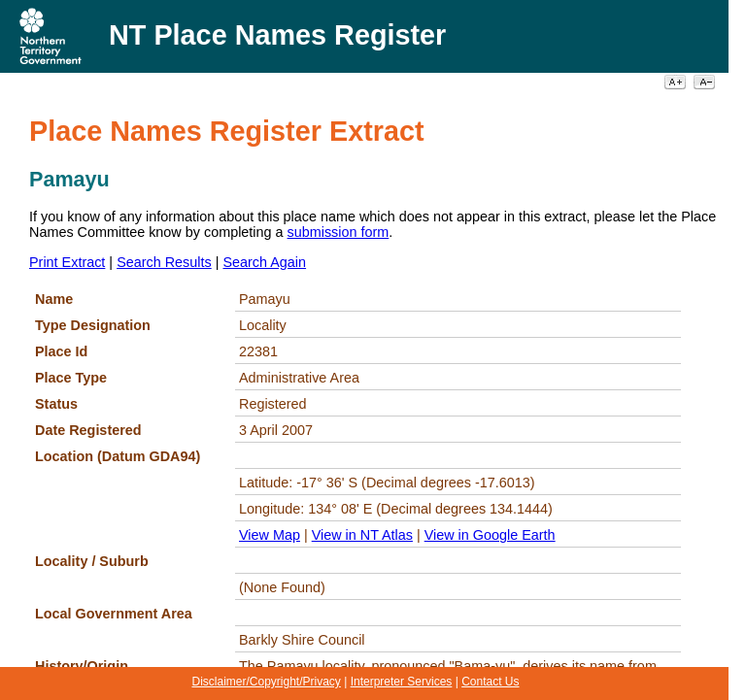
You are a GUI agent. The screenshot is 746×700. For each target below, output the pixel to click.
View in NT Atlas (362, 535)
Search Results (164, 262)
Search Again (264, 262)
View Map (270, 535)
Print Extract (67, 262)
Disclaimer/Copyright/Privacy (266, 682)
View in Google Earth (490, 535)
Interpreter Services (402, 682)
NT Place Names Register (277, 35)
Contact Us (490, 682)
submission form (339, 232)
